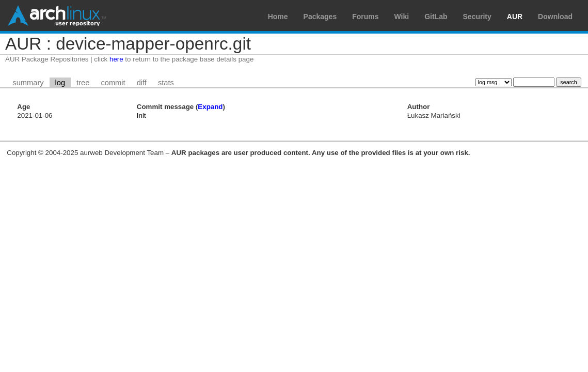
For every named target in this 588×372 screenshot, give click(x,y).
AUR (515, 17)
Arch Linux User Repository (57, 16)
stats (166, 83)
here (116, 59)
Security (477, 17)
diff (142, 83)
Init (141, 115)
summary (28, 83)
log (60, 83)
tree (83, 83)
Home (278, 17)
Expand (210, 107)
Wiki (402, 17)
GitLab (436, 17)
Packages (320, 17)
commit (113, 83)
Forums (365, 17)
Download (555, 17)
